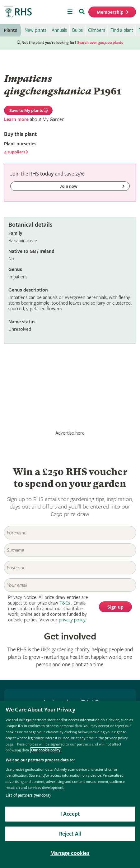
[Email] (70, 585)
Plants (10, 30)
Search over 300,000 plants (100, 43)
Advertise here (70, 433)
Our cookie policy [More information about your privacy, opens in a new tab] (46, 750)
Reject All (70, 834)
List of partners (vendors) (28, 796)
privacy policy (72, 620)
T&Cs (65, 603)
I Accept (70, 814)
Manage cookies (70, 853)
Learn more (16, 120)
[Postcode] (70, 568)
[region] (70, 785)
